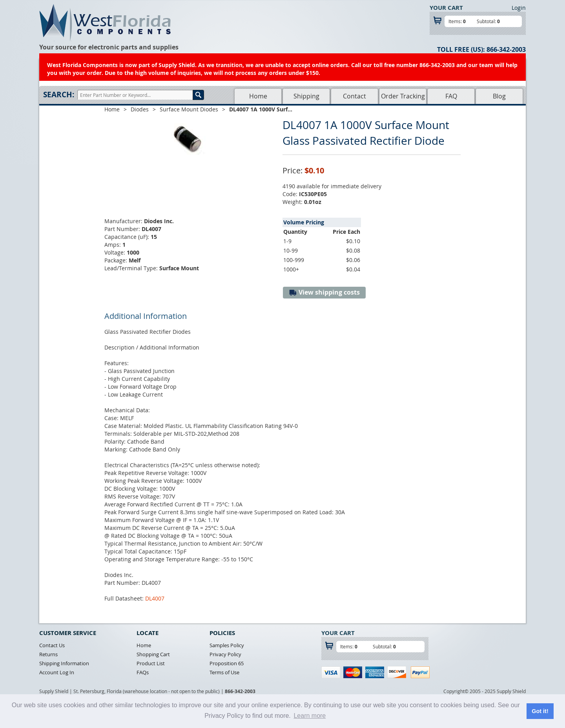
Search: (59, 95)
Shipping (306, 96)
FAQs (143, 672)
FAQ (451, 96)
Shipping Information (64, 663)
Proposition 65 (227, 663)
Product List (151, 663)
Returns (48, 654)
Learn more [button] (310, 716)
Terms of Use (224, 672)
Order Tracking (403, 96)
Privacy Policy (225, 654)
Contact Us (52, 645)
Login (519, 8)
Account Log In (57, 672)
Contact (354, 96)
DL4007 (155, 598)
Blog (499, 96)
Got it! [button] (540, 711)
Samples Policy (227, 645)
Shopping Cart (153, 654)
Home (258, 96)
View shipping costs (324, 292)
